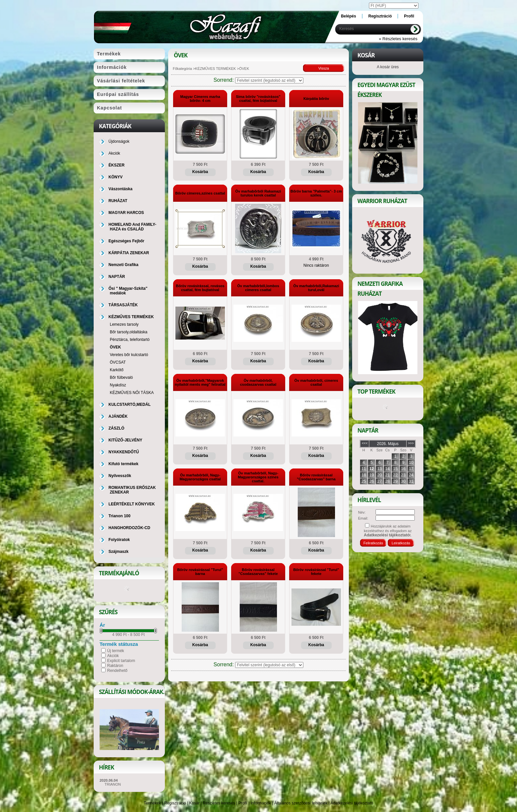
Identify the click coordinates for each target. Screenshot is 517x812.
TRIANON (113, 784)
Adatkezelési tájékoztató (352, 803)
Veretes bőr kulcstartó (129, 355)
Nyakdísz (118, 385)
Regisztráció (175, 803)
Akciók (113, 656)
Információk (261, 803)
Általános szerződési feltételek (301, 803)
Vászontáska (121, 189)
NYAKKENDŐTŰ (124, 452)
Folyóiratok (119, 540)
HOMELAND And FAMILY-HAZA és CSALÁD (132, 227)
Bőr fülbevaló (121, 377)
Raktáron (115, 666)
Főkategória (182, 69)
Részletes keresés (219, 803)
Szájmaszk (119, 552)
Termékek (152, 803)
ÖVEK (115, 347)
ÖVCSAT (118, 362)
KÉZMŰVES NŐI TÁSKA (132, 393)
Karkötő (117, 370)
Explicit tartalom (121, 661)
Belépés (349, 16)
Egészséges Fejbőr (126, 241)
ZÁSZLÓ (116, 428)
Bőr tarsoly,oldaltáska (129, 332)
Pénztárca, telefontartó (130, 340)
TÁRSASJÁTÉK (123, 305)
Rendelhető (117, 671)
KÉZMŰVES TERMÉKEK (216, 69)
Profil (243, 803)
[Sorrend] (269, 80)
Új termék (116, 651)
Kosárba (200, 172)
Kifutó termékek (123, 464)
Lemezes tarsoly (124, 324)
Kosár (194, 803)
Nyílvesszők (120, 476)
